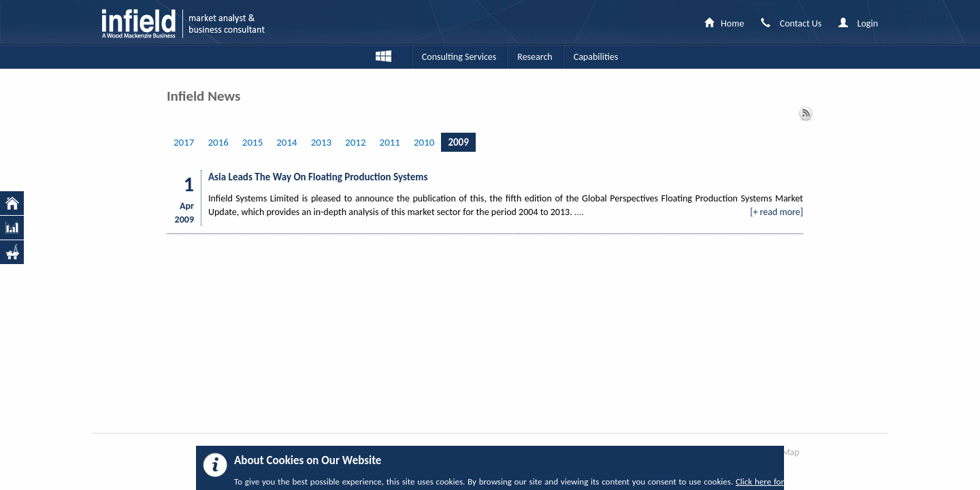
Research (535, 57)
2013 (321, 142)
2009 (458, 142)
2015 (252, 142)
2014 (287, 142)
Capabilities (596, 57)
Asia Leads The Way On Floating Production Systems (318, 177)
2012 (355, 142)
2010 (424, 142)
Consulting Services (459, 57)
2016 (218, 142)
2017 (184, 142)
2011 (390, 142)
